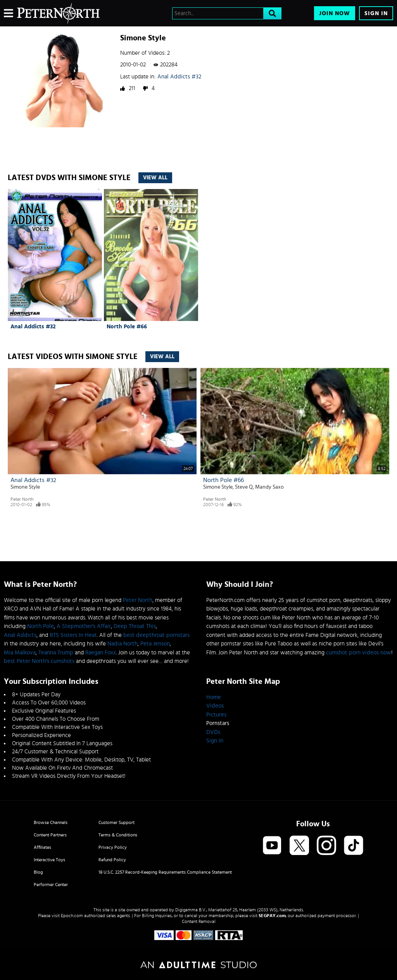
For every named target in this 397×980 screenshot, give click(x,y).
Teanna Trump (56, 653)
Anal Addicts (20, 635)
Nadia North (123, 644)
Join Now (335, 13)
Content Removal (199, 921)
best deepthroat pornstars (156, 635)
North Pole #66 (127, 327)
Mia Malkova (20, 653)
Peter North (22, 499)
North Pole (41, 626)
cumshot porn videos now (359, 653)
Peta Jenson (155, 644)
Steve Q (244, 487)
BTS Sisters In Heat (73, 635)
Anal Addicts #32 (179, 77)
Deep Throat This (135, 626)
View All (155, 178)
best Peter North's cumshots (39, 661)
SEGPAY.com (272, 916)
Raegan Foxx (101, 653)
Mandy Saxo (269, 487)
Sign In (376, 13)
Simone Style (25, 487)
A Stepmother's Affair (84, 626)
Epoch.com (72, 916)
